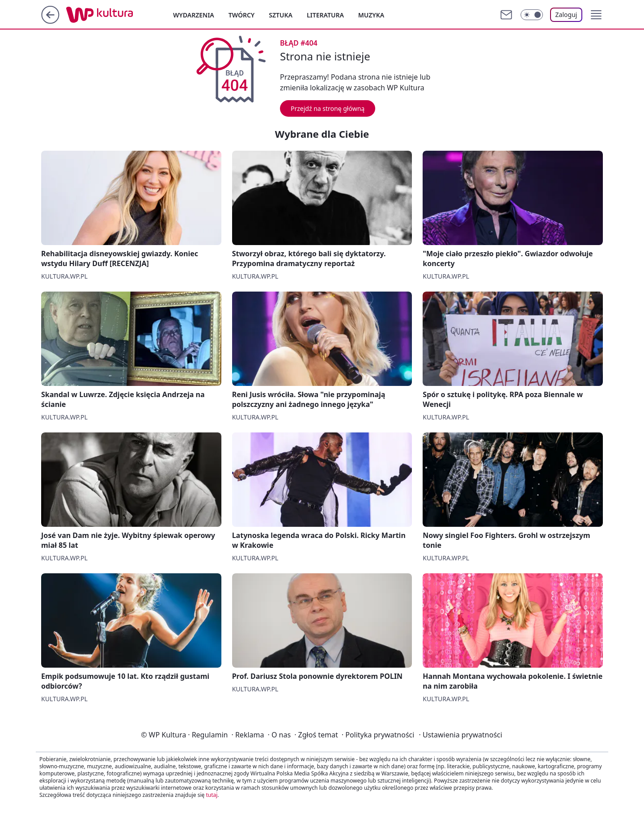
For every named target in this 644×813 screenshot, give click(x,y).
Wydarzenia (194, 15)
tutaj (212, 795)
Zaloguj (566, 15)
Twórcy (242, 15)
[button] (596, 15)
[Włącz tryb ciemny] (532, 15)
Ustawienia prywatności (460, 735)
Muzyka (371, 15)
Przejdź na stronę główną (328, 108)
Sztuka (281, 15)
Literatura (325, 15)
